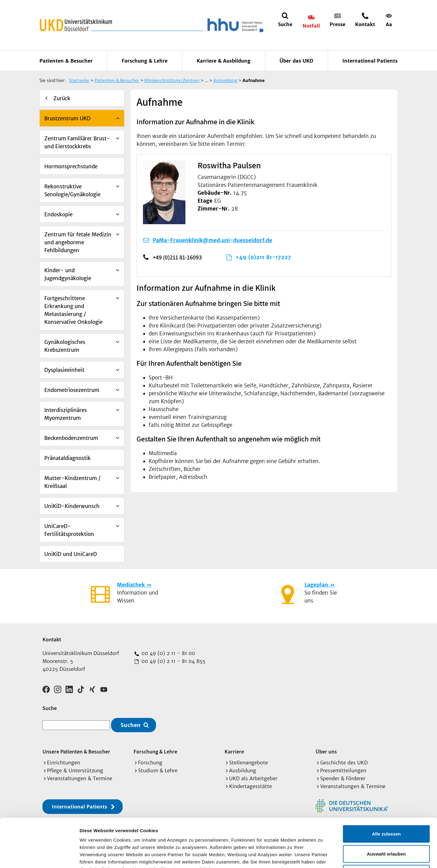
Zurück (62, 98)
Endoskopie (58, 214)
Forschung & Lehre (145, 61)
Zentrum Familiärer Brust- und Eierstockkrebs (77, 142)
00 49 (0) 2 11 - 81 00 (168, 653)
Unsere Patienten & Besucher (76, 751)
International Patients (370, 61)
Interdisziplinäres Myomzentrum (66, 414)
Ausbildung (243, 770)
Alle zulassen (386, 788)
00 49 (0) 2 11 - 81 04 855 (173, 661)
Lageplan (316, 585)
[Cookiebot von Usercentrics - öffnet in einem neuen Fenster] (39, 856)
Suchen (130, 725)
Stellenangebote (249, 763)
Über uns (326, 751)
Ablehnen (386, 828)
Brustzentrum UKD (67, 118)
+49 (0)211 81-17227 (263, 257)
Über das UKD (296, 61)
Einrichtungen (64, 763)
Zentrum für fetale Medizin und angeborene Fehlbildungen (78, 242)
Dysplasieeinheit (64, 370)
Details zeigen (323, 856)
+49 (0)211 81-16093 (177, 257)
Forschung (150, 763)
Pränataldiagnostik (68, 458)
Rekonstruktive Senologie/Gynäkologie (72, 190)
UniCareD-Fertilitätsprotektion (69, 530)
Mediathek (131, 585)
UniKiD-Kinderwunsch (72, 506)
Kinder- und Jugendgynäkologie (68, 274)
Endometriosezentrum (72, 390)
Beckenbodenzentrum (71, 438)
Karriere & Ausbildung (224, 61)
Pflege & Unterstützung (75, 770)
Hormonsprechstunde (71, 166)
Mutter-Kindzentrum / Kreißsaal (72, 482)
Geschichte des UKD (344, 763)
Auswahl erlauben (386, 808)
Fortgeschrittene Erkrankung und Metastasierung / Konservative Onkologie (73, 310)
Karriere (234, 751)
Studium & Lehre (158, 770)
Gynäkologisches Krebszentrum (65, 346)
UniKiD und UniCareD (71, 554)
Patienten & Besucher (66, 61)
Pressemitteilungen (343, 770)
